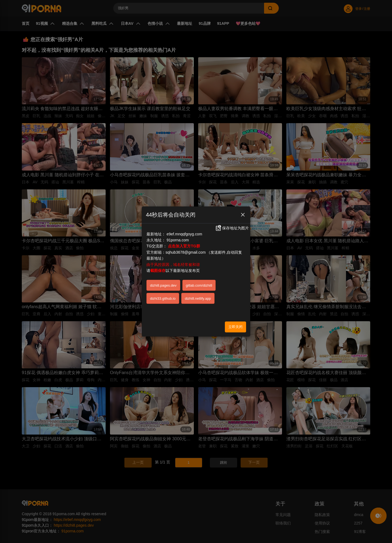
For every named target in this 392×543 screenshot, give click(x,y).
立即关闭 (235, 327)
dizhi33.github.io (163, 298)
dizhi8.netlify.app (198, 298)
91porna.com (178, 240)
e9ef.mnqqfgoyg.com (184, 234)
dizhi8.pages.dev (163, 285)
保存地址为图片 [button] (232, 228)
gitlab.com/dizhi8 (199, 285)
